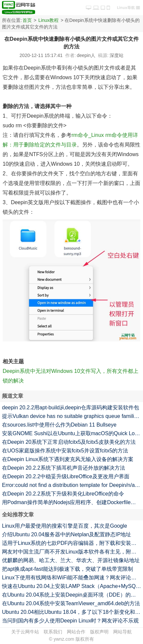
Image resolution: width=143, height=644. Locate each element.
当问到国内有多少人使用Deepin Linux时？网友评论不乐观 (70, 621)
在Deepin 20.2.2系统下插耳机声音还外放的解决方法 (64, 468)
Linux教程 (48, 20)
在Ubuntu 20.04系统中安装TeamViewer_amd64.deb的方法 (71, 603)
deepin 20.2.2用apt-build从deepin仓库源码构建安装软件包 (71, 408)
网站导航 (122, 632)
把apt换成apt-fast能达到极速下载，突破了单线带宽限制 (68, 569)
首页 (27, 20)
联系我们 (53, 632)
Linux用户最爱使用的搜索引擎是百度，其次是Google (65, 526)
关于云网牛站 (25, 632)
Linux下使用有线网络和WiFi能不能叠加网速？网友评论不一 (72, 578)
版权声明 (99, 632)
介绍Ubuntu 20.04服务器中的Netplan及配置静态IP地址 (67, 534)
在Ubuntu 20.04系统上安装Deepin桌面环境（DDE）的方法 (72, 595)
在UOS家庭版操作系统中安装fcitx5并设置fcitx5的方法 (65, 451)
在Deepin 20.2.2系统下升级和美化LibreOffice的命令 (63, 494)
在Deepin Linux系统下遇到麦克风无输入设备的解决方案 (68, 459)
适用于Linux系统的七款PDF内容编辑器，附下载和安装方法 (72, 543)
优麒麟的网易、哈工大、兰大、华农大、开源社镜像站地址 (71, 560)
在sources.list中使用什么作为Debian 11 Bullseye (59, 425)
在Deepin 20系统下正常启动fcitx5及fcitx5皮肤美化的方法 (69, 442)
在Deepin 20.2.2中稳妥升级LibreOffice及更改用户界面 (66, 476)
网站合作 (76, 632)
